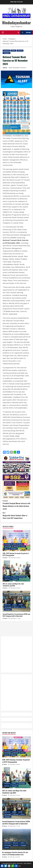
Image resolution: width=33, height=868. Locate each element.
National (20, 51)
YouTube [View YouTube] (26, 32)
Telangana (7, 53)
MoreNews (28, 863)
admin (5, 68)
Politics (23, 546)
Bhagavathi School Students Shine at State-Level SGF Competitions (16, 515)
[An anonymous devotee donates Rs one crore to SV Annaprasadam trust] (16, 839)
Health (21, 544)
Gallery (13, 51)
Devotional (7, 843)
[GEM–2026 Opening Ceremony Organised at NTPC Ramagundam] (16, 541)
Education (6, 51)
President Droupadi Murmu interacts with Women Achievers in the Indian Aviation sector (16, 505)
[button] (3, 32)
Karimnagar (8, 546)
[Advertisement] (16, 629)
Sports (7, 549)
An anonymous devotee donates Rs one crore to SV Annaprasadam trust (15, 853)
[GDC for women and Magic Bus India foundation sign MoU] (16, 571)
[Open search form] (18, 32)
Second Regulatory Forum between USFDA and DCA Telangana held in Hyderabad (16, 615)
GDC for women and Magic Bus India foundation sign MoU (13, 585)
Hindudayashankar (17, 23)
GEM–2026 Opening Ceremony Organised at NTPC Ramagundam (16, 554)
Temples (7, 848)
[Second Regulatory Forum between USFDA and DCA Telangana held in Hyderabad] (16, 601)
